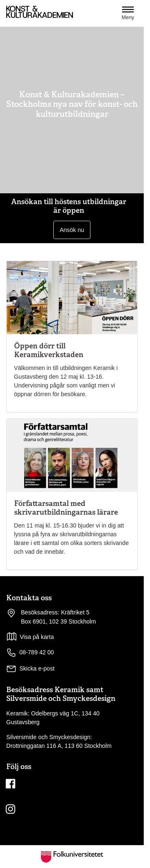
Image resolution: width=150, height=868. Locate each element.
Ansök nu (72, 230)
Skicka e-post (37, 668)
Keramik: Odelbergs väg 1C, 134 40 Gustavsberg (53, 718)
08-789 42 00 (30, 653)
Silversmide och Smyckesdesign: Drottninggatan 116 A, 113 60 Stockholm (59, 741)
